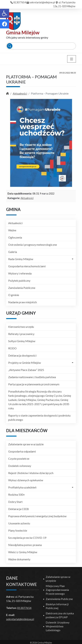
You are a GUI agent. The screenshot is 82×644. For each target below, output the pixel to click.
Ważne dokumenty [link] (19, 559)
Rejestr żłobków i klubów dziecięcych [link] (31, 473)
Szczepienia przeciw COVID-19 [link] (27, 538)
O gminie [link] (14, 295)
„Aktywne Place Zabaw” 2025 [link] (26, 370)
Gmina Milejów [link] (23, 32)
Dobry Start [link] (15, 502)
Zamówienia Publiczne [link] (22, 288)
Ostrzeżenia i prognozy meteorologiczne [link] (33, 245)
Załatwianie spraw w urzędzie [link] (26, 444)
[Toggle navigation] (72, 59)
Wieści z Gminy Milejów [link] (23, 552)
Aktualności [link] (20, 93)
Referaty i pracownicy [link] (21, 334)
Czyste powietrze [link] (19, 459)
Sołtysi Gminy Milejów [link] (22, 341)
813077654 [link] (20, 2)
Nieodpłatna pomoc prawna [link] (25, 545)
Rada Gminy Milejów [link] (21, 259)
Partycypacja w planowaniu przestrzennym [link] (34, 384)
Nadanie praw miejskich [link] (23, 302)
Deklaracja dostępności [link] (22, 355)
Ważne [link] (12, 230)
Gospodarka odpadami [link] (22, 451)
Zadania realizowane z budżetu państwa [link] (32, 377)
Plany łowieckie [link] (18, 530)
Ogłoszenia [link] (15, 237)
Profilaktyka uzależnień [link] (22, 487)
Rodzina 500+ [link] (17, 494)
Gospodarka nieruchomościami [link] (27, 266)
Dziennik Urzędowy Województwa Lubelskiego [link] (58, 626)
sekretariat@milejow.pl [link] (42, 2)
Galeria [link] (13, 252)
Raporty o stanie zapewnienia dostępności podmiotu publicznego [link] (39, 417)
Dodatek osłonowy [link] (20, 466)
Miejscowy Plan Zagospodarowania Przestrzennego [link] (57, 590)
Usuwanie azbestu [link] (19, 523)
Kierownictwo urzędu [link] (21, 327)
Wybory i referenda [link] (20, 273)
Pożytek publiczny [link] (19, 281)
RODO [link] (12, 348)
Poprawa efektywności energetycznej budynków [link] (37, 516)
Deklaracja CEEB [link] (18, 509)
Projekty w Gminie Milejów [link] (25, 363)
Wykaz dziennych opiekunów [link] (26, 480)
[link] (5, 13)
